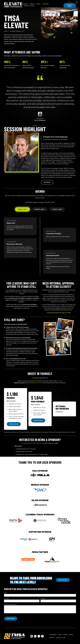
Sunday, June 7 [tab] (22, 209)
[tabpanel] (40, 248)
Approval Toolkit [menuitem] (61, 638)
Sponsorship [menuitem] (53, 635)
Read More (47, 182)
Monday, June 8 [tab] (40, 209)
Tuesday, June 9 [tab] (57, 209)
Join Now (60, 381)
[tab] (35, 126)
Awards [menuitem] (71, 635)
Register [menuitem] (52, 638)
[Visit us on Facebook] (42, 636)
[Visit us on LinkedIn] (35, 636)
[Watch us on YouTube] (32, 636)
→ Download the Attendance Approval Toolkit (59, 313)
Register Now (70, 6)
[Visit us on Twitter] (39, 636)
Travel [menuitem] (60, 635)
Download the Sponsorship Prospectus (31, 443)
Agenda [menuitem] (65, 635)
